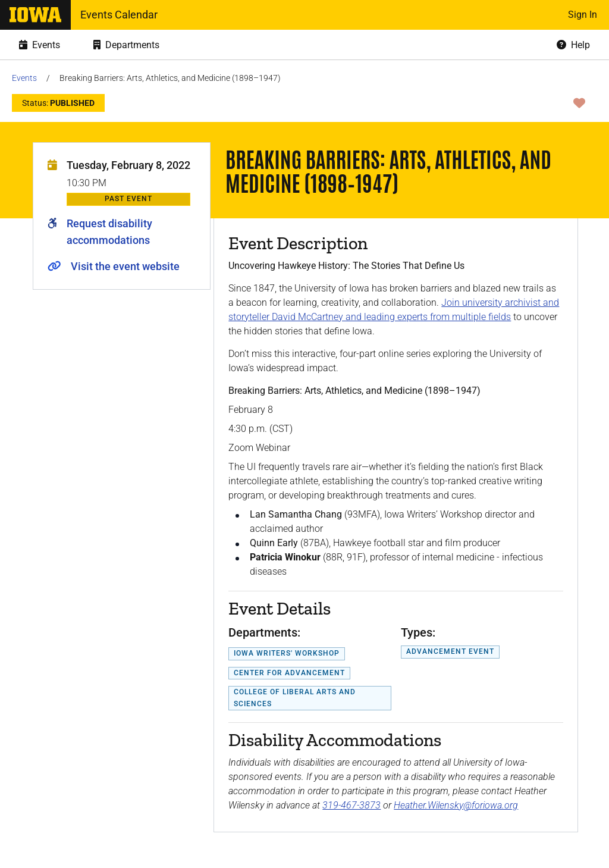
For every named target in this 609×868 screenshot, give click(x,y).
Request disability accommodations (109, 232)
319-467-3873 (351, 805)
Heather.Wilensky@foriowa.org (456, 805)
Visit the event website (125, 266)
